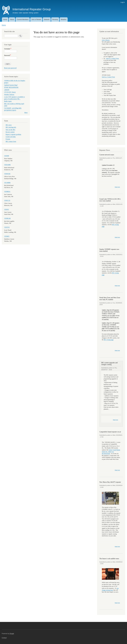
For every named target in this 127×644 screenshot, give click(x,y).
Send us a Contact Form (108, 77)
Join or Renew (36, 19)
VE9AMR (7, 165)
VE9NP (7, 156)
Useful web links (11, 137)
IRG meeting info (11, 127)
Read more (117, 187)
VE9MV (7, 236)
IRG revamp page (109, 340)
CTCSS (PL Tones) (10, 92)
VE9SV (7, 209)
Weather (64, 19)
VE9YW (7, 227)
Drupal (12, 634)
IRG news (9, 125)
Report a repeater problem (13, 134)
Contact (4, 638)
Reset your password (10, 68)
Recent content (10, 132)
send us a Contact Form (112, 59)
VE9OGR (7, 174)
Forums (8, 139)
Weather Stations (9, 95)
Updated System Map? (11, 85)
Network (47, 19)
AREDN (7, 90)
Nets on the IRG (10, 130)
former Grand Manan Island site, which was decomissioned (111, 452)
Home (5, 19)
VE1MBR (7, 183)
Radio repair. (8, 101)
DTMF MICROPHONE (11, 87)
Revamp (55, 19)
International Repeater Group (32, 9)
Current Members (23, 19)
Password (7, 55)
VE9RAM (7, 218)
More (26, 113)
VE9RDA (7, 191)
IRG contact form (11, 141)
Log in (123, 2)
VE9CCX (7, 200)
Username (7, 49)
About (12, 19)
